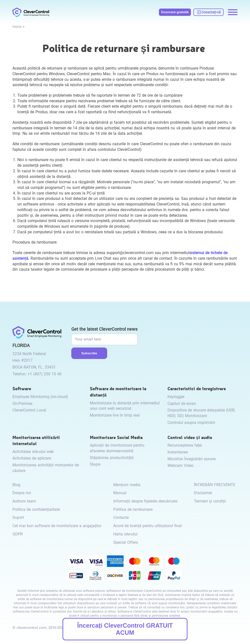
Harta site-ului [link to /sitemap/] (125, 534)
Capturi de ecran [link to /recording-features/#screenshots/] (182, 404)
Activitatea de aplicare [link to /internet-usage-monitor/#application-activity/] (32, 458)
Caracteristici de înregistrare (197, 388)
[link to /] (31, 12)
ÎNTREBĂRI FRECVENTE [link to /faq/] (215, 485)
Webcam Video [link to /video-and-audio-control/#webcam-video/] (181, 465)
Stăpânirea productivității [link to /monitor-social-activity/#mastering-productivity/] (112, 458)
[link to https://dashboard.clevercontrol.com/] (209, 12)
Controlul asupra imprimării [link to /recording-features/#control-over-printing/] (191, 423)
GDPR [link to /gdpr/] (18, 534)
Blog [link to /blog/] (16, 485)
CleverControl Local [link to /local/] (29, 410)
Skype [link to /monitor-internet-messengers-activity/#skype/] (95, 464)
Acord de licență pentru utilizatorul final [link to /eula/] (148, 526)
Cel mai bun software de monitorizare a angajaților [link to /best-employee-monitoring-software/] (57, 526)
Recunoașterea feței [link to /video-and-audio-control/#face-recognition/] (185, 445)
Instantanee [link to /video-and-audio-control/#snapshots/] (178, 452)
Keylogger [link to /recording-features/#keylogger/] (176, 397)
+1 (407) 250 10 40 (45, 374)
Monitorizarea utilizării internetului (36, 440)
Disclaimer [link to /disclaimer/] (203, 493)
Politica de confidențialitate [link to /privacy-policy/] (36, 509)
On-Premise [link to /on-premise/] (22, 404)
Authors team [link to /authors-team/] (24, 501)
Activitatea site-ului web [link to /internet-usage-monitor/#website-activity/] (33, 452)
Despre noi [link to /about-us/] (22, 493)
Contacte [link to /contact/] (121, 517)
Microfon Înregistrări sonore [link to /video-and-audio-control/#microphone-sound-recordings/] (192, 459)
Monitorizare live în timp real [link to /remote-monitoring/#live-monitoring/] (115, 415)
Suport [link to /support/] (18, 517)
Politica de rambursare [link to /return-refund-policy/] (133, 509)
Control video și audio (190, 437)
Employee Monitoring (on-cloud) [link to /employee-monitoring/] (40, 397)
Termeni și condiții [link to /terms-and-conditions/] (210, 501)
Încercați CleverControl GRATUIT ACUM (125, 629)
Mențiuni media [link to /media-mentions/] (127, 485)
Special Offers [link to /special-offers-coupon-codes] (126, 542)
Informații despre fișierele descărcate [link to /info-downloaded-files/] (145, 501)
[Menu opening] (233, 12)
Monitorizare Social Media (116, 437)
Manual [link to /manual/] (120, 493)
